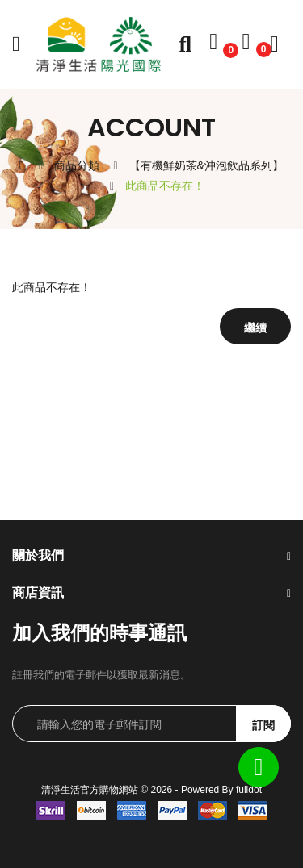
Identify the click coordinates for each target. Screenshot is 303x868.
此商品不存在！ (165, 186)
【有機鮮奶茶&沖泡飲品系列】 (206, 165)
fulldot (249, 790)
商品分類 (77, 165)
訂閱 (263, 725)
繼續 (255, 328)
